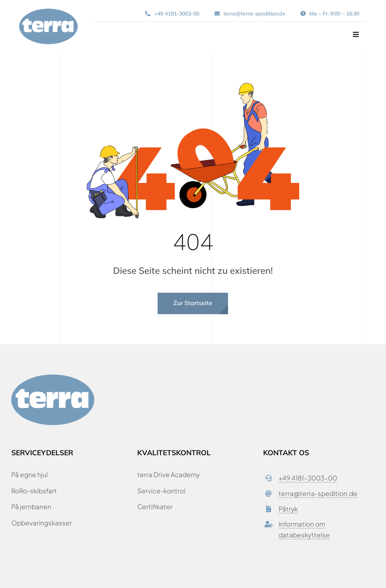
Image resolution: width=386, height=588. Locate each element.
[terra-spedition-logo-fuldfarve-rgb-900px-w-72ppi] (48, 12)
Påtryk (288, 509)
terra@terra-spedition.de (318, 493)
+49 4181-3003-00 (308, 478)
